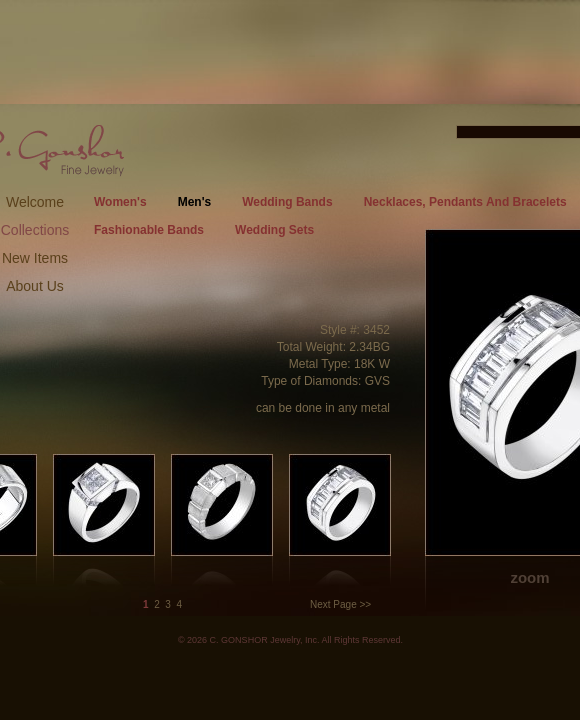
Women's (120, 202)
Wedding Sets (274, 230)
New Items (35, 258)
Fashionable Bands (149, 230)
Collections (35, 230)
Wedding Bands (287, 202)
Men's (195, 202)
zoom (529, 577)
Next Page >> (340, 604)
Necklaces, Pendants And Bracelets (465, 202)
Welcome (35, 202)
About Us (35, 286)
